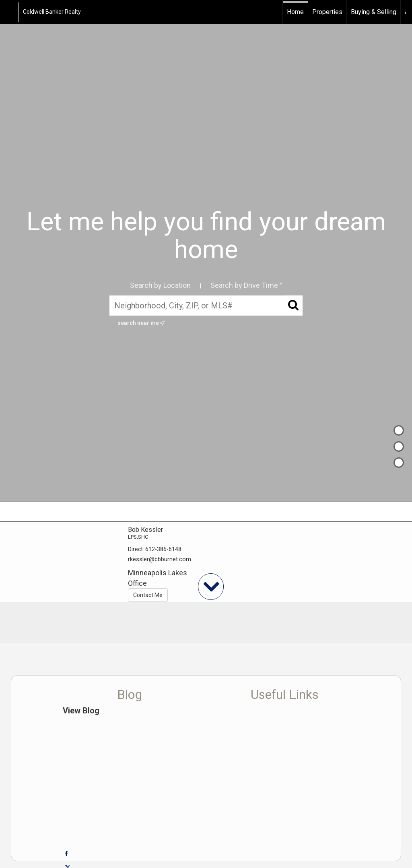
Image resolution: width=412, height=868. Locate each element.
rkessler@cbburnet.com (160, 559)
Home (295, 12)
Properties (327, 12)
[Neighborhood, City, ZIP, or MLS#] (206, 306)
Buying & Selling (374, 12)
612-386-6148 (163, 549)
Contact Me (148, 595)
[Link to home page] (10, 12)
